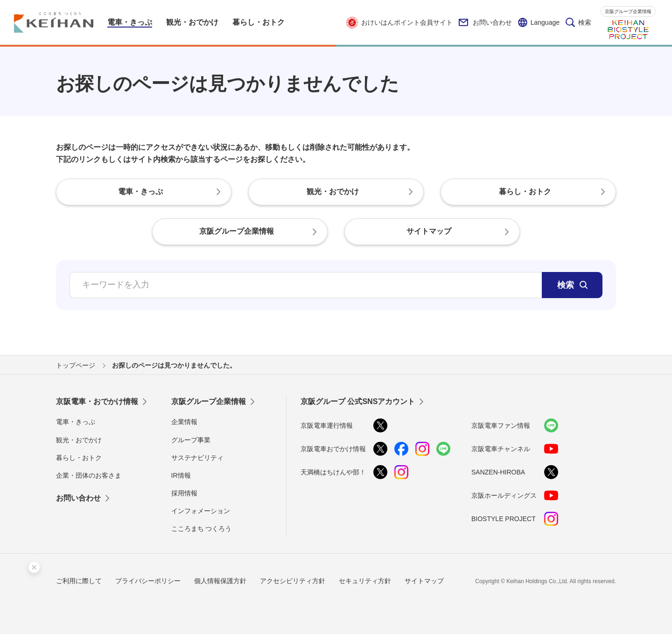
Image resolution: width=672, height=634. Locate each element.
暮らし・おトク (79, 458)
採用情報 (184, 493)
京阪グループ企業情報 (628, 11)
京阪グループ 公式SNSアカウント (358, 401)
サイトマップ (424, 581)
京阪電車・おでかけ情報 (97, 401)
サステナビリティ (197, 458)
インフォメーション (201, 511)
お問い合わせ (485, 22)
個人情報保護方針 (220, 581)
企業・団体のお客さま (89, 475)
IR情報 (181, 475)
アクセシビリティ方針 (293, 581)
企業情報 (184, 422)
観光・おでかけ (79, 440)
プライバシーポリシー (148, 581)
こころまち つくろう (202, 529)
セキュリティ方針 (365, 581)
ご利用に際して (79, 581)
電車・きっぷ (76, 422)
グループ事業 (191, 440)
